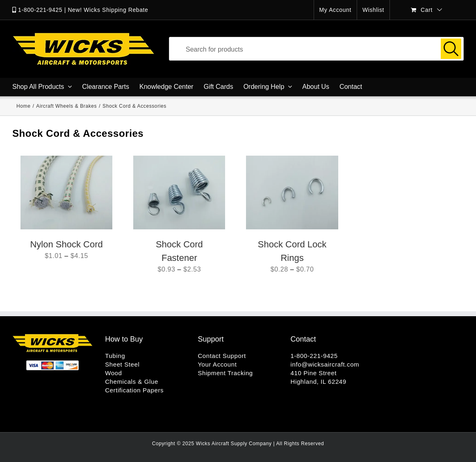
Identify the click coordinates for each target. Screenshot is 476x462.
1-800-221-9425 (40, 10)
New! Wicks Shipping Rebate (108, 10)
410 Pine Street (314, 373)
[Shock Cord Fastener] (179, 192)
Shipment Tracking (225, 373)
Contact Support (222, 356)
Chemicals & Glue (132, 382)
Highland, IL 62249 (319, 382)
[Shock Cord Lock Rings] (292, 192)
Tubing (115, 356)
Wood (113, 373)
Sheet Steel (122, 364)
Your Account (217, 364)
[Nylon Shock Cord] (66, 192)
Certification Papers (134, 390)
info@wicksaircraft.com (325, 364)
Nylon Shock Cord (66, 244)
